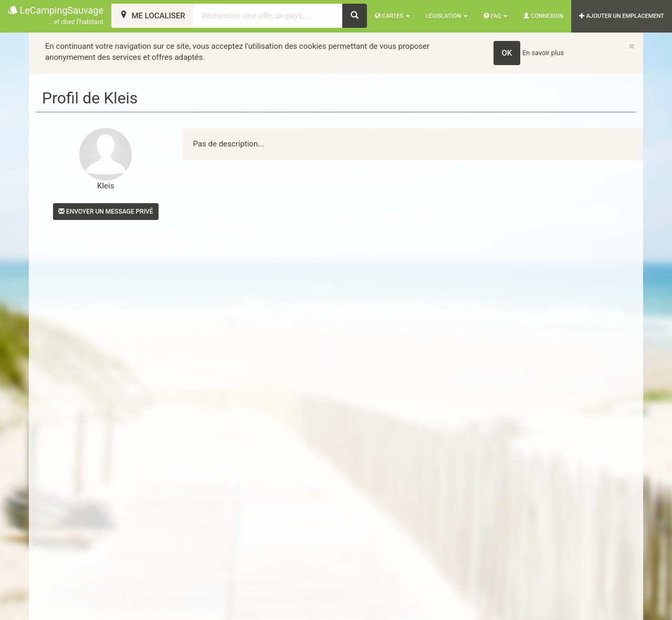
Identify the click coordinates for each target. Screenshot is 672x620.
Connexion (543, 16)
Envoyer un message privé (106, 212)
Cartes (392, 16)
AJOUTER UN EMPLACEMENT (622, 16)
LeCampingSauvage (56, 16)
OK (507, 53)
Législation (447, 16)
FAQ (496, 16)
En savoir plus (543, 53)
